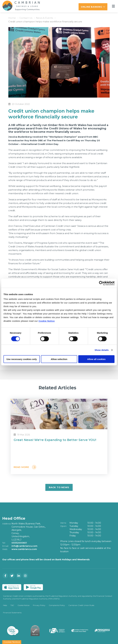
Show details (102, 350)
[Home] (19, 6)
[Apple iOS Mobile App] (12, 587)
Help (5, 605)
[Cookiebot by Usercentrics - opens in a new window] (101, 283)
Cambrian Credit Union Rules (81, 605)
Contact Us (26, 18)
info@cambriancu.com (24, 546)
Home (12, 18)
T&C (12, 605)
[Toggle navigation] (113, 6)
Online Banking (92, 7)
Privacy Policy (39, 605)
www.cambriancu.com (24, 549)
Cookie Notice (47, 321)
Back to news (59, 487)
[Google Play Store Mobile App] (33, 587)
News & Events (44, 18)
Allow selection (59, 359)
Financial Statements (12, 613)
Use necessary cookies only (22, 359)
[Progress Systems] (102, 631)
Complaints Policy (57, 605)
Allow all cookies (96, 359)
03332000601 (19, 543)
